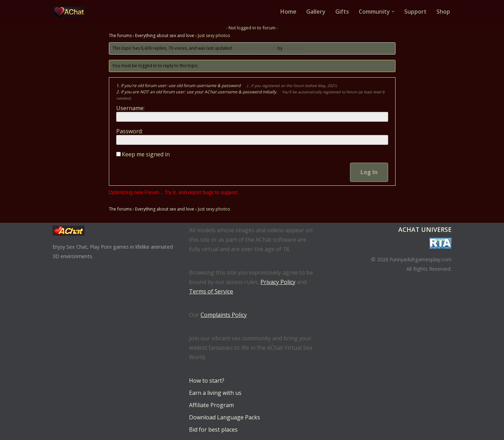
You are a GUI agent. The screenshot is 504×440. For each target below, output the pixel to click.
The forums (120, 36)
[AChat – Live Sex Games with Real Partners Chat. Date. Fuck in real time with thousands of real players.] (71, 12)
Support (415, 12)
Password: (129, 131)
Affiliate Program (211, 405)
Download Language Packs (225, 417)
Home (288, 12)
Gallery (316, 12)
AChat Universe (425, 229)
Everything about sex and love (165, 36)
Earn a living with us (215, 393)
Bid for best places (213, 430)
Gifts (342, 12)
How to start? (207, 381)
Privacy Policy (278, 282)
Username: (130, 108)
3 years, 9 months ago (255, 48)
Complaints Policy (224, 315)
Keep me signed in (146, 154)
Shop (443, 12)
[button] (393, 12)
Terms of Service (211, 291)
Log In (369, 172)
